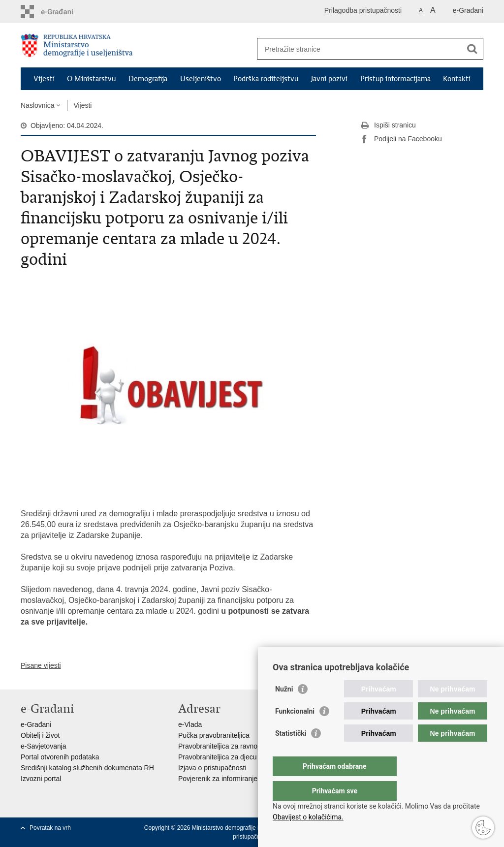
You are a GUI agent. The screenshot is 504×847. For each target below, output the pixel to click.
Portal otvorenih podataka (60, 757)
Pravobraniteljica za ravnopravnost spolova (244, 746)
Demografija (148, 79)
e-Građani (468, 10)
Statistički (291, 753)
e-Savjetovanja (44, 746)
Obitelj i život (40, 735)
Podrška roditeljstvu (266, 79)
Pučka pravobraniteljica (214, 735)
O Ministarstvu (91, 79)
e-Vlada (190, 724)
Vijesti (44, 79)
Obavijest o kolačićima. (308, 817)
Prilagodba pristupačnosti (363, 10)
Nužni (284, 709)
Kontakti (457, 79)
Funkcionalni (295, 731)
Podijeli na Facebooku (401, 139)
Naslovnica (37, 105)
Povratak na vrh (50, 828)
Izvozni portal (41, 779)
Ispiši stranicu (388, 125)
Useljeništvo (201, 79)
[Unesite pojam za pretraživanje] (360, 49)
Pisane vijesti (41, 665)
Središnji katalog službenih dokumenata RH (87, 768)
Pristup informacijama (395, 79)
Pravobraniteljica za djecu (218, 757)
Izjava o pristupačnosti (212, 768)
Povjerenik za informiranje (218, 779)
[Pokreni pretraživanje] (472, 49)
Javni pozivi (329, 79)
